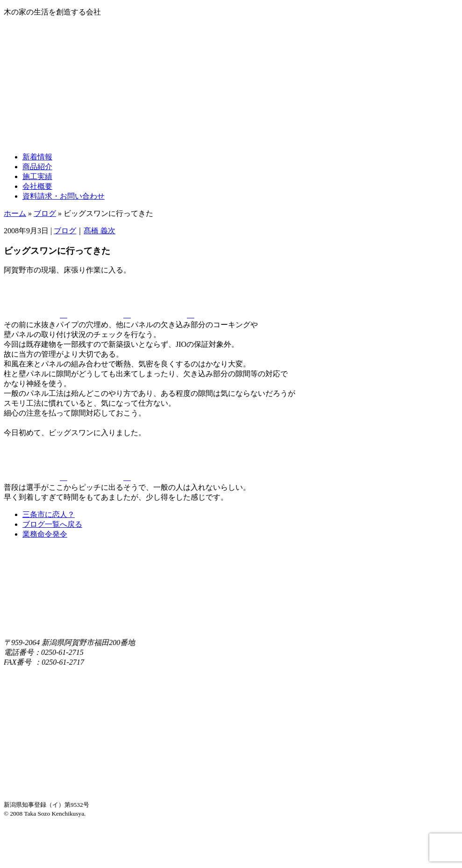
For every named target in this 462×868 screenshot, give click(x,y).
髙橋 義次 (100, 231)
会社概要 (37, 186)
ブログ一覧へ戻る (52, 524)
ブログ (45, 213)
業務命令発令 (45, 534)
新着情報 (37, 157)
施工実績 (37, 176)
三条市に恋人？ (49, 514)
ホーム (15, 213)
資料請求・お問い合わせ (64, 196)
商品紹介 (37, 167)
